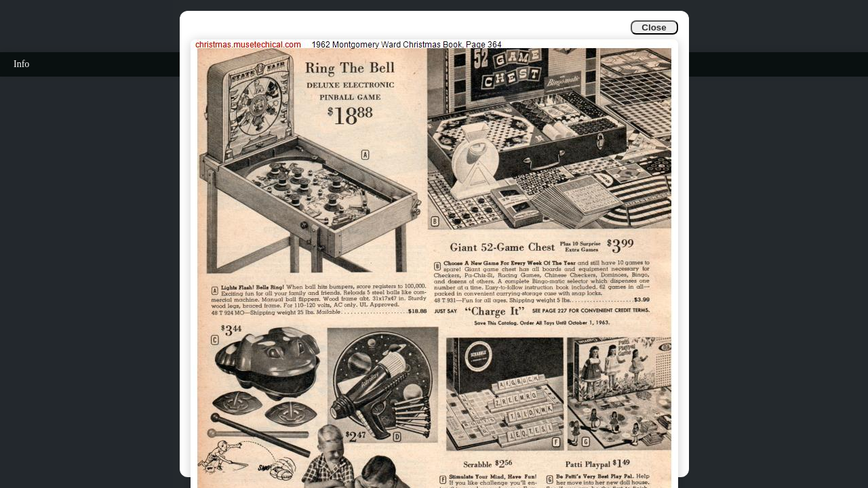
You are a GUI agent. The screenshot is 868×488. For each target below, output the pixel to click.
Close (654, 27)
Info (21, 64)
